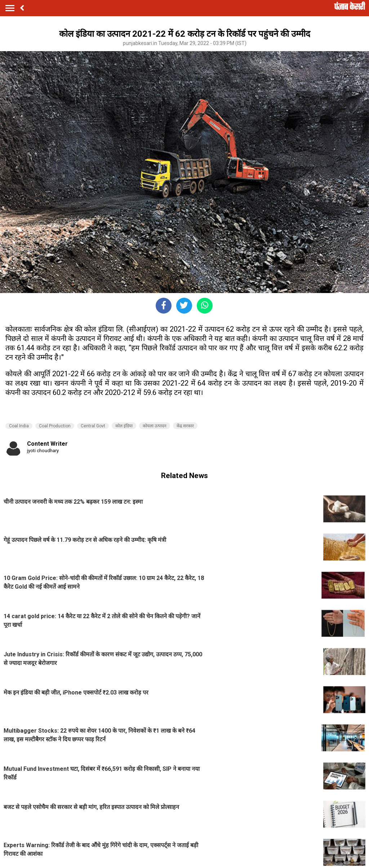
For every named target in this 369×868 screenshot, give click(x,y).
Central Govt (93, 426)
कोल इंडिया (124, 426)
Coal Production (55, 426)
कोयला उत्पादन (155, 426)
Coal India (19, 426)
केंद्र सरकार (185, 426)
